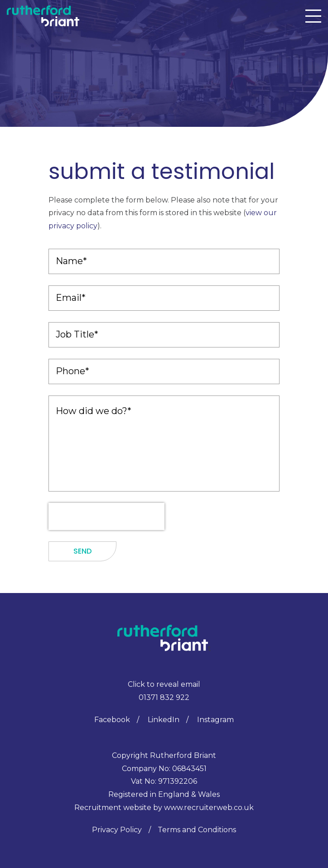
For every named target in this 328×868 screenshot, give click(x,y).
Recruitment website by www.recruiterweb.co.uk (164, 808)
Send (82, 551)
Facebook (112, 720)
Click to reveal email (164, 684)
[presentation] (106, 516)
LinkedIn (164, 720)
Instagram (215, 720)
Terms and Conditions (197, 830)
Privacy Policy (117, 830)
